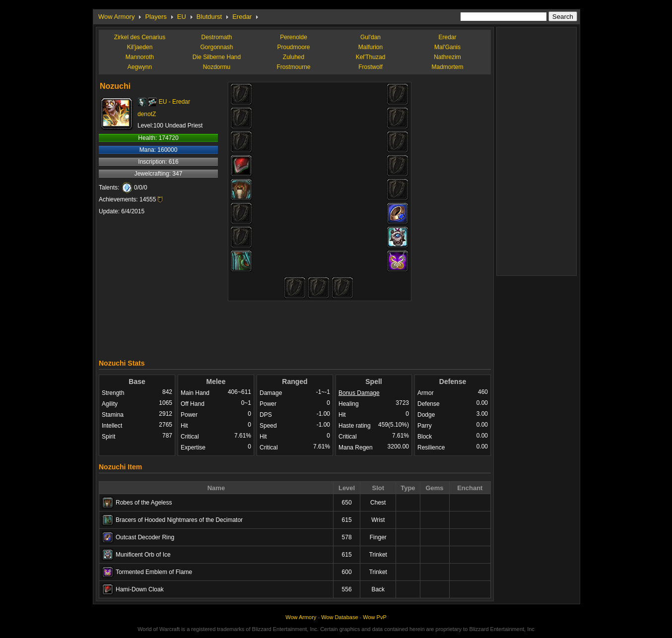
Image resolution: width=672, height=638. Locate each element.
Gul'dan (370, 37)
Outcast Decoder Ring (145, 537)
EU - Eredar (174, 102)
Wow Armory (116, 17)
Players (156, 17)
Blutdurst (209, 17)
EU (182, 17)
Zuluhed (294, 57)
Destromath (216, 37)
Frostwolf (370, 67)
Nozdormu (217, 67)
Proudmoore (293, 47)
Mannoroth (140, 57)
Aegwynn (140, 67)
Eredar (242, 17)
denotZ (147, 114)
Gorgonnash (216, 47)
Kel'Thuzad (371, 57)
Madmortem (447, 67)
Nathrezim (447, 57)
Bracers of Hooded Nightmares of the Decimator (179, 520)
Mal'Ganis (447, 47)
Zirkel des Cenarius (140, 37)
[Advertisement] (295, 327)
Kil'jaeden (140, 47)
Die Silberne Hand (217, 57)
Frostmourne (293, 67)
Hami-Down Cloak (140, 589)
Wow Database (339, 617)
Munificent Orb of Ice (143, 555)
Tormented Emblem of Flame (154, 572)
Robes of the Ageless (144, 503)
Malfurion (370, 47)
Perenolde (294, 37)
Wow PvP (374, 617)
